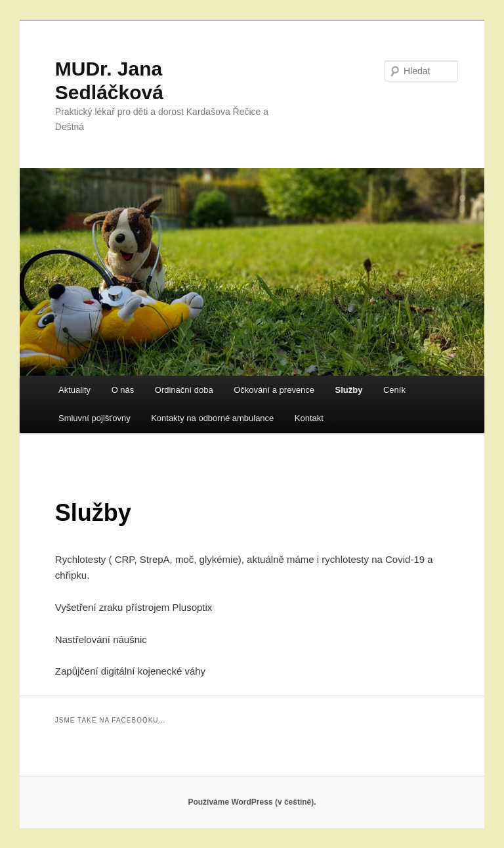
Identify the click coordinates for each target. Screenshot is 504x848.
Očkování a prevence (274, 390)
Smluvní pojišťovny (94, 418)
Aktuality (74, 390)
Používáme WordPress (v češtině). (252, 802)
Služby (349, 390)
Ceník (394, 390)
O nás (123, 390)
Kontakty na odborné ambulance (212, 418)
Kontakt (309, 418)
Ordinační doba (184, 390)
